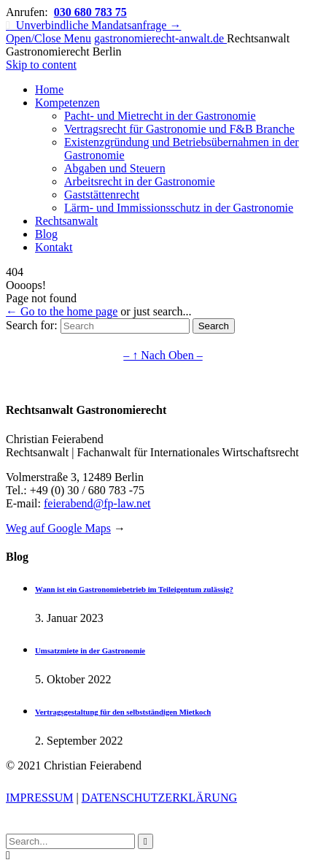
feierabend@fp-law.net (97, 503)
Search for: (32, 325)
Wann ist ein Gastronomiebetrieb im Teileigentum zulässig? (134, 589)
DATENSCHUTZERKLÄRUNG (159, 798)
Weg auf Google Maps (58, 528)
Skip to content (41, 65)
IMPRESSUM (39, 798)
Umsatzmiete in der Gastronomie (90, 650)
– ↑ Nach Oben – (163, 355)
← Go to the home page (62, 311)
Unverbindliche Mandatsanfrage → (93, 25)
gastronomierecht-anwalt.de (160, 38)
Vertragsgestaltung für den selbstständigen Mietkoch (123, 712)
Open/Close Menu (48, 38)
